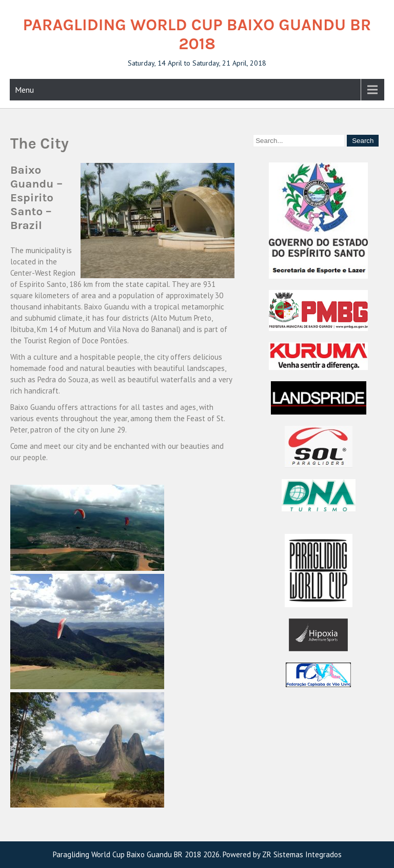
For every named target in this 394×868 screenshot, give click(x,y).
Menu (24, 90)
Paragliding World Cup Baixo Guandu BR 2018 (197, 34)
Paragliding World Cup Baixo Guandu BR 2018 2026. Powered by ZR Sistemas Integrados (197, 854)
